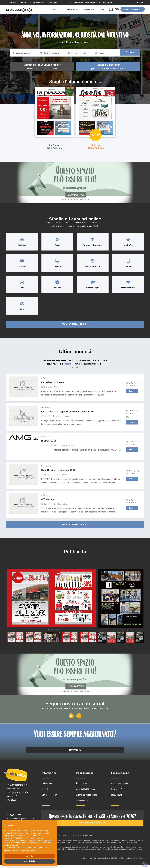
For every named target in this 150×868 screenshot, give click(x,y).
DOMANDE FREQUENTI (37, 3)
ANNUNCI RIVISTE (89, 9)
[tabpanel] (52, 601)
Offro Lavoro (46, 381)
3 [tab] (54, 632)
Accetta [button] (30, 856)
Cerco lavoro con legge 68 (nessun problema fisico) (68, 415)
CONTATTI (23, 3)
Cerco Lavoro (46, 410)
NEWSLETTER (52, 3)
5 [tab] (59, 632)
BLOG (102, 9)
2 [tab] (51, 632)
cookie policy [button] (36, 836)
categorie (67, 370)
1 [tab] (49, 632)
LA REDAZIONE (11, 3)
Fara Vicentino (62, 478)
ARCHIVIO (57, 9)
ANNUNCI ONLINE (73, 9)
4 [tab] (56, 632)
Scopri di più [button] (30, 861)
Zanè (58, 390)
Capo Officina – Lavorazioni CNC (58, 473)
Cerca (130, 53)
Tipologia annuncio (78, 53)
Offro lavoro (47, 502)
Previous (11, 601)
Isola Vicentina (62, 507)
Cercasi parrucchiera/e (53, 385)
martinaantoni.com (138, 861)
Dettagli (132, 394)
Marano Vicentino (62, 419)
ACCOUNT (140, 3)
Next (93, 601)
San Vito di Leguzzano (65, 448)
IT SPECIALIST (49, 444)
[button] (54, 824)
